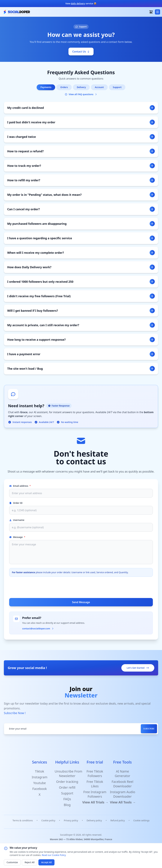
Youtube (40, 783)
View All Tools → (123, 802)
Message (17, 537)
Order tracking (67, 782)
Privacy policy (71, 820)
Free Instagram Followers (95, 794)
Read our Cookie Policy (54, 855)
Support (117, 87)
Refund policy (118, 820)
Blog (67, 805)
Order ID (16, 503)
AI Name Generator (122, 774)
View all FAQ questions (81, 94)
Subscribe (149, 729)
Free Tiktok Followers (95, 774)
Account (99, 87)
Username (17, 520)
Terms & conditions (23, 820)
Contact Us (81, 52)
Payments (46, 87)
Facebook (40, 789)
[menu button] (157, 12)
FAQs (67, 799)
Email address (20, 486)
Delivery (81, 87)
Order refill (67, 787)
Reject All (29, 862)
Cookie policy (48, 820)
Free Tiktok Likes (95, 784)
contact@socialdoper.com (38, 628)
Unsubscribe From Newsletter (68, 774)
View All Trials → (95, 802)
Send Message (81, 602)
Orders (64, 87)
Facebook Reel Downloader (122, 784)
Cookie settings (142, 820)
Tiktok (40, 771)
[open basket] (151, 12)
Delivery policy (94, 820)
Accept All (46, 862)
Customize (12, 862)
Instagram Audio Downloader (123, 794)
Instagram (39, 777)
